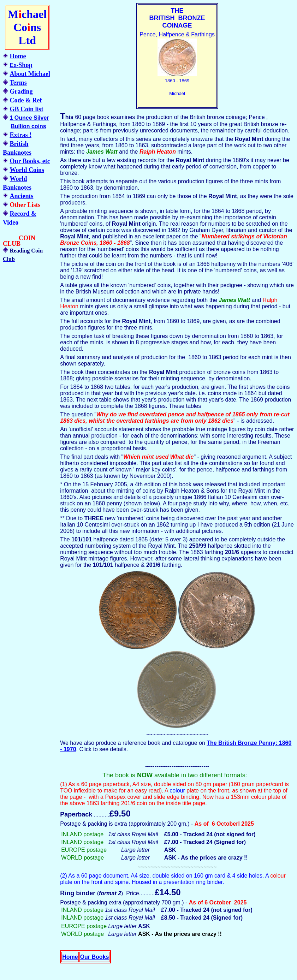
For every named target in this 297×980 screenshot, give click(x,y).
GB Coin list (26, 109)
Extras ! (20, 135)
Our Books (95, 957)
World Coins (27, 170)
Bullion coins (28, 126)
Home (18, 56)
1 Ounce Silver (29, 118)
